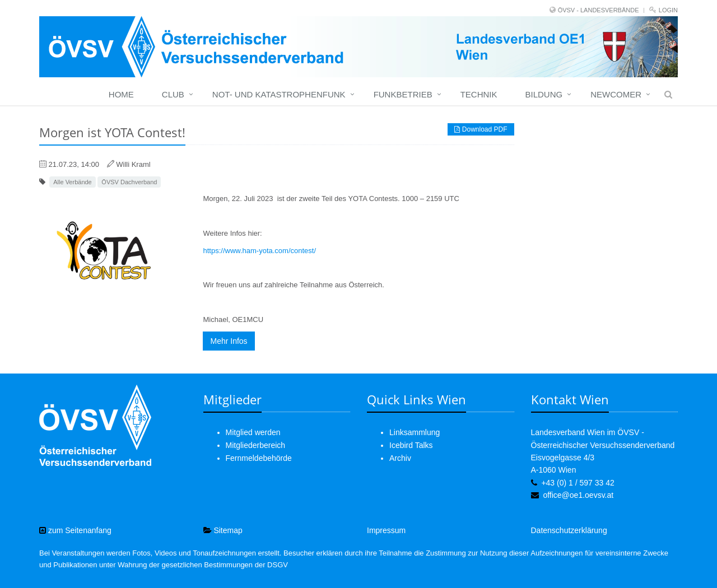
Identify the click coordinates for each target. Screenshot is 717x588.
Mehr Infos (229, 341)
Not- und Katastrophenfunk (279, 94)
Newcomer (616, 94)
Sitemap (223, 530)
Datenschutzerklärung (569, 530)
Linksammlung (415, 432)
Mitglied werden (253, 432)
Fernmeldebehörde (259, 458)
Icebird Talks (411, 445)
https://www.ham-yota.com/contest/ (259, 251)
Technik (479, 94)
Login (668, 10)
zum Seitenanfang (75, 530)
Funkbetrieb (403, 94)
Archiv (400, 458)
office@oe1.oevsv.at (578, 495)
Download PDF (481, 129)
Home (121, 94)
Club (173, 94)
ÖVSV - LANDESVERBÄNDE (599, 10)
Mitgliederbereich (256, 445)
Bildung (544, 94)
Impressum (386, 530)
